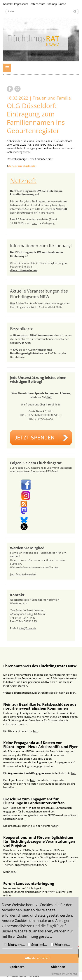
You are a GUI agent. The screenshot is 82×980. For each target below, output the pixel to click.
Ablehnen (58, 967)
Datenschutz (37, 4)
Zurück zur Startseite (22, 166)
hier (50, 159)
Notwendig (15, 945)
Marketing (62, 945)
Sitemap (52, 4)
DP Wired (71, 974)
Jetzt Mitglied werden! (23, 574)
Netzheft (23, 181)
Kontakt (8, 4)
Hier (13, 303)
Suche (62, 4)
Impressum (21, 4)
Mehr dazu (10, 872)
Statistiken (39, 945)
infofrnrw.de (28, 628)
